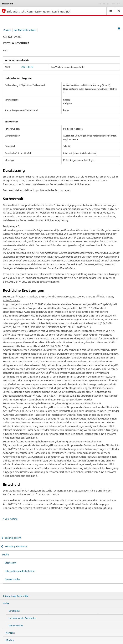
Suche (5, 554)
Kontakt (10, 633)
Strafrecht (11, 563)
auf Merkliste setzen (25, 30)
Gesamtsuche (12, 579)
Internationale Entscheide (20, 571)
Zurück (7, 30)
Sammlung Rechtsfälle (15, 546)
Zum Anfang (11, 519)
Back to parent (13, 538)
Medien (10, 640)
